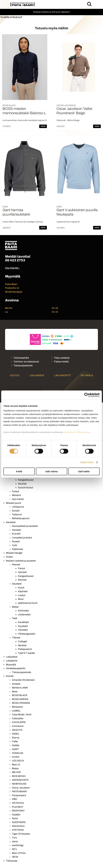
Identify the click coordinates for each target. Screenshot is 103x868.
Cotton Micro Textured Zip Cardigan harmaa (23, 222)
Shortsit (22, 484)
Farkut (15, 491)
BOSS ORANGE (21, 703)
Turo (14, 838)
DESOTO (17, 730)
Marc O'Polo (19, 853)
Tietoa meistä (61, 362)
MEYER (16, 772)
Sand (15, 818)
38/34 (15, 857)
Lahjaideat (37, 375)
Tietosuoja (12, 861)
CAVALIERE (19, 722)
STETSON (18, 830)
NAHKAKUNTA (20, 780)
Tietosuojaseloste (23, 365)
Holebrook (18, 753)
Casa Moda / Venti (22, 714)
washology (18, 845)
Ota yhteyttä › (12, 268)
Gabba (16, 745)
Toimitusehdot (21, 358)
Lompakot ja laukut (22, 538)
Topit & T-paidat (26, 653)
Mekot (15, 607)
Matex (15, 768)
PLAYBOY (18, 807)
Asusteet (11, 522)
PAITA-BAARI (19, 791)
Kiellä (19, 471)
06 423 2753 (15, 260)
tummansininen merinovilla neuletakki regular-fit (25, 120)
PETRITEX (18, 803)
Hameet (22, 572)
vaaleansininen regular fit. (68, 222)
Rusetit (16, 541)
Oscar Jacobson (21, 788)
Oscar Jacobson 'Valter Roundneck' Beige (74, 111)
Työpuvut (17, 514)
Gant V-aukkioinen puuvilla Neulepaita (77, 212)
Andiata (16, 684)
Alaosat (16, 564)
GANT (15, 749)
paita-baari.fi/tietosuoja (77, 432)
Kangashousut (26, 480)
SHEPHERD (19, 822)
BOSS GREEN (20, 699)
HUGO (16, 757)
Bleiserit (16, 495)
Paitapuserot (25, 649)
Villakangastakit (27, 634)
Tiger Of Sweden (21, 834)
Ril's (14, 849)
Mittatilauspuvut (21, 518)
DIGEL (16, 734)
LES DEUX (18, 761)
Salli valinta (52, 471)
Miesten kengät (14, 553)
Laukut (22, 595)
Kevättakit (23, 622)
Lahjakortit (63, 375)
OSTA (43, 126)
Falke (15, 741)
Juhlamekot (24, 615)
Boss (15, 691)
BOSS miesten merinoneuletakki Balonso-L (24, 111)
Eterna (16, 738)
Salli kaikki (84, 471)
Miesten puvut (14, 503)
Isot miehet (18, 499)
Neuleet (22, 645)
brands (10, 676)
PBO (15, 799)
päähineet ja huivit (28, 603)
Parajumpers (19, 795)
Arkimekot (23, 611)
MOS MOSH (19, 776)
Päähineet (18, 549)
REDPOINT (18, 811)
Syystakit (23, 626)
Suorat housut (26, 488)
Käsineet (23, 591)
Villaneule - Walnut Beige (68, 120)
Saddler (16, 815)
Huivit (21, 588)
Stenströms (18, 826)
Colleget (23, 641)
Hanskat (16, 530)
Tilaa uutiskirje (62, 358)
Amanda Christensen (23, 680)
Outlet (15, 375)
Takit (15, 618)
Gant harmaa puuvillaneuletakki (16, 212)
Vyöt (14, 545)
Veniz (15, 841)
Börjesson (17, 707)
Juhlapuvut (18, 507)
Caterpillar (18, 718)
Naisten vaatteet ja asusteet (21, 561)
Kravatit (16, 534)
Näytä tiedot (87, 462)
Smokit (16, 511)
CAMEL (16, 711)
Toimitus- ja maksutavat (26, 362)
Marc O (16, 765)
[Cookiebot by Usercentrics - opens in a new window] (86, 395)
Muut (21, 599)
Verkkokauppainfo (16, 668)
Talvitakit (23, 630)
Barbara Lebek (20, 688)
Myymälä (87, 375)
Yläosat (16, 638)
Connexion (18, 726)
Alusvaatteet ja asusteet (25, 526)
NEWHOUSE (19, 784)
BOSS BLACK (20, 695)
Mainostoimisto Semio (52, 390)
